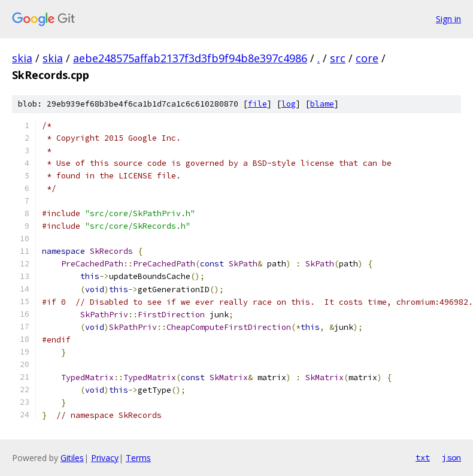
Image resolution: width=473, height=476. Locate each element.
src (338, 58)
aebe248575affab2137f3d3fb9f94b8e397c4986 (190, 58)
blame (322, 104)
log (289, 104)
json (451, 457)
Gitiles (72, 458)
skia (22, 58)
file (257, 104)
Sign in (448, 19)
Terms (138, 458)
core (367, 58)
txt (423, 457)
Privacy (105, 458)
